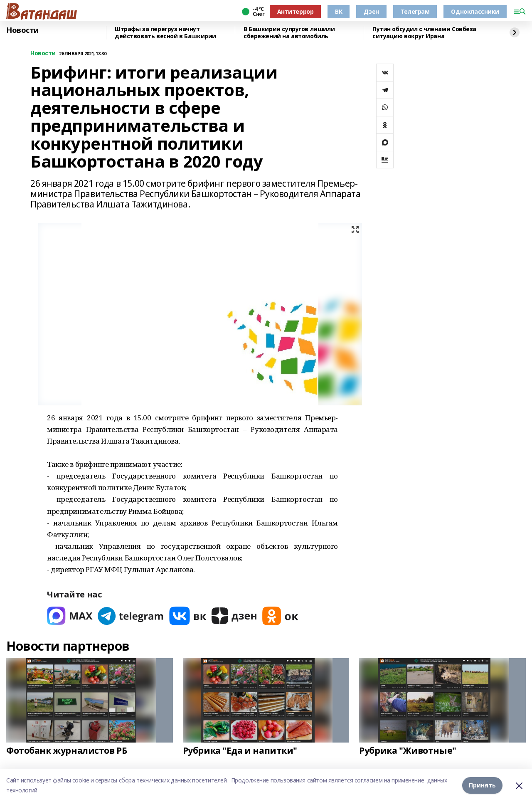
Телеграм (415, 11)
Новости (22, 30)
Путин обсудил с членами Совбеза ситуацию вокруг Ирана (424, 33)
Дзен (371, 11)
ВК (339, 11)
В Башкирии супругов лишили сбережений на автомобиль (289, 33)
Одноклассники (475, 11)
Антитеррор (296, 11)
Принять (482, 785)
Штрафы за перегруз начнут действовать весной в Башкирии (165, 33)
